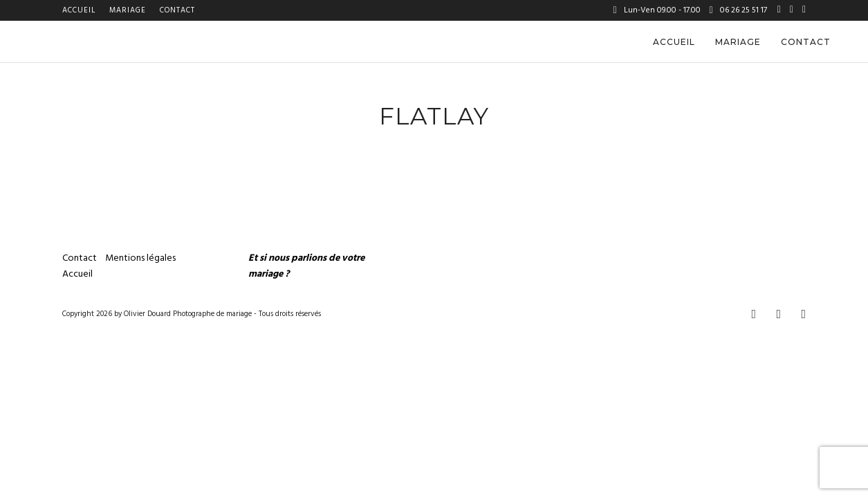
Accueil (79, 10)
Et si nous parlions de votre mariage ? (306, 266)
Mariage (128, 10)
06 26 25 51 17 (738, 10)
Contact (177, 10)
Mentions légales (141, 258)
